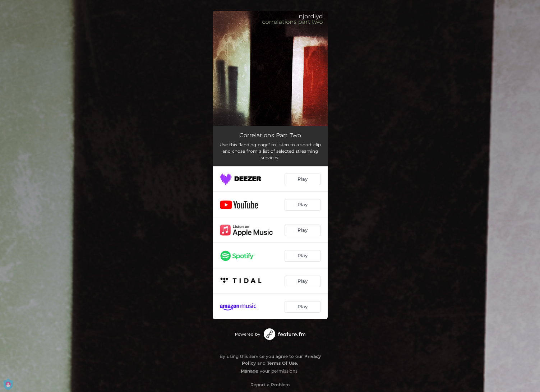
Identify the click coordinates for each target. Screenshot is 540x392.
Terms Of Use (282, 363)
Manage (250, 371)
